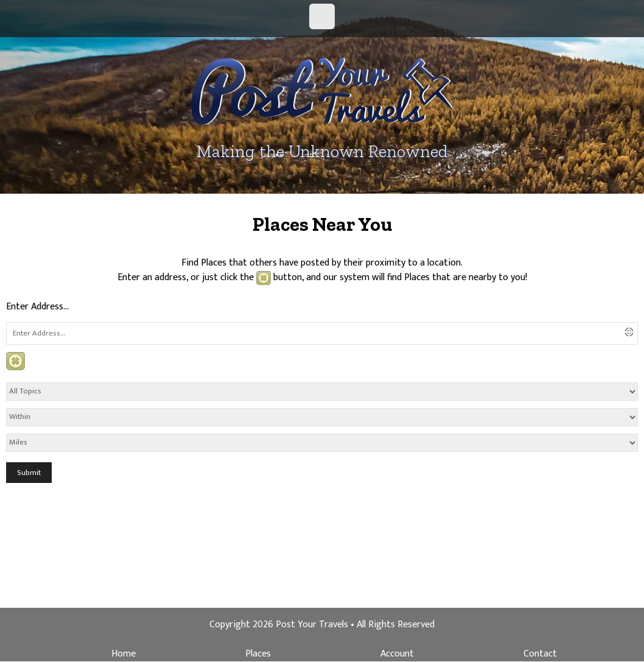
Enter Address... (37, 307)
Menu (322, 16)
